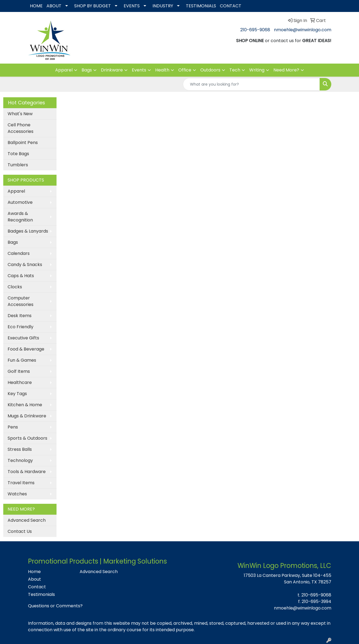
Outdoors (210, 70)
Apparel (64, 70)
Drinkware (112, 70)
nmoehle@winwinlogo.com (303, 30)
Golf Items (19, 371)
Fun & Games (22, 360)
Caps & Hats (21, 276)
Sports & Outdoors (27, 438)
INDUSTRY (163, 6)
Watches (17, 494)
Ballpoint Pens (23, 143)
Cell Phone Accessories (21, 128)
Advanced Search (27, 520)
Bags (87, 70)
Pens (13, 427)
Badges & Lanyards (28, 231)
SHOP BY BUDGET (93, 6)
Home (34, 572)
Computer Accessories (21, 301)
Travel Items (21, 483)
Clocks (15, 287)
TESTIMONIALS (201, 6)
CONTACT (231, 6)
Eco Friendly (21, 327)
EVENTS (132, 6)
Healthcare (20, 382)
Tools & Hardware (27, 472)
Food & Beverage (26, 349)
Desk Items (20, 316)
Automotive (20, 202)
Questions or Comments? (55, 606)
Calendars (19, 253)
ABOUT (54, 6)
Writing (257, 70)
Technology (20, 460)
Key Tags (17, 394)
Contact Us (20, 531)
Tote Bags (18, 154)
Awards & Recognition (20, 217)
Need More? (286, 70)
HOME (36, 6)
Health (162, 70)
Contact (37, 587)
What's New (20, 114)
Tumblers (18, 165)
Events (139, 70)
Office (185, 70)
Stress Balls (20, 449)
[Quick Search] (251, 84)
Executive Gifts (23, 338)
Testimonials (41, 594)
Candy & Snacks (25, 265)
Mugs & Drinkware (27, 416)
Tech (235, 70)
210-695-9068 (255, 30)
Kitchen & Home (25, 405)
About (35, 579)
